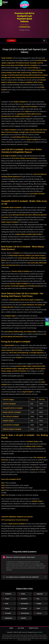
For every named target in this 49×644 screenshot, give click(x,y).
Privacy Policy (34, 628)
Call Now (11, 40)
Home (11, 628)
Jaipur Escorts (39, 632)
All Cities (21, 628)
